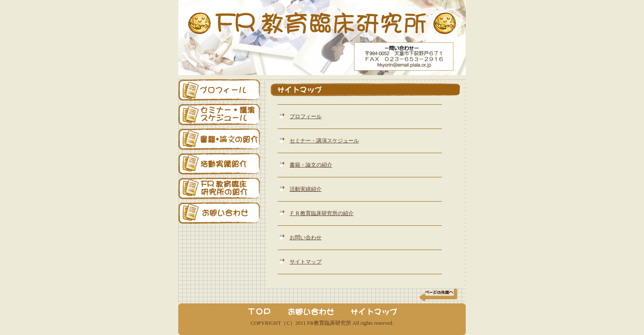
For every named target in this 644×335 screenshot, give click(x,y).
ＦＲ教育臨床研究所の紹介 (322, 213)
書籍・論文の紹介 (311, 165)
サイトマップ (306, 262)
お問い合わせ (306, 237)
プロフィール (306, 116)
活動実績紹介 (306, 189)
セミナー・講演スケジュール (324, 141)
